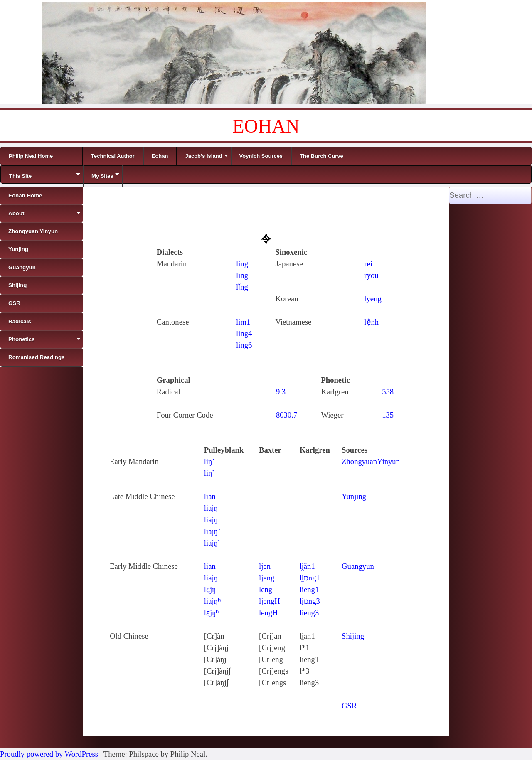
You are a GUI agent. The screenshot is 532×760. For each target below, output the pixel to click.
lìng (242, 264)
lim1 (243, 322)
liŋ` (209, 473)
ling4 (244, 333)
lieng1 (309, 589)
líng (242, 275)
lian (210, 496)
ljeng (267, 578)
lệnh (371, 322)
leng (266, 589)
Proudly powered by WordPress (49, 754)
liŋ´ (209, 461)
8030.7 (287, 415)
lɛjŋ (210, 589)
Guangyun (358, 566)
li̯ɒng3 (310, 601)
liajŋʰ (213, 601)
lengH (268, 613)
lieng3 (309, 613)
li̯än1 (307, 566)
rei (368, 264)
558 (388, 392)
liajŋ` (212, 531)
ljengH (270, 601)
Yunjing (354, 496)
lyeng (373, 299)
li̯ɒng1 (310, 578)
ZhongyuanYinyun (371, 461)
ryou (371, 275)
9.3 (281, 392)
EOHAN (266, 126)
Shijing (353, 636)
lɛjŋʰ (212, 613)
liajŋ (211, 508)
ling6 (244, 345)
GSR (349, 706)
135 (388, 415)
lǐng (242, 287)
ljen (265, 566)
